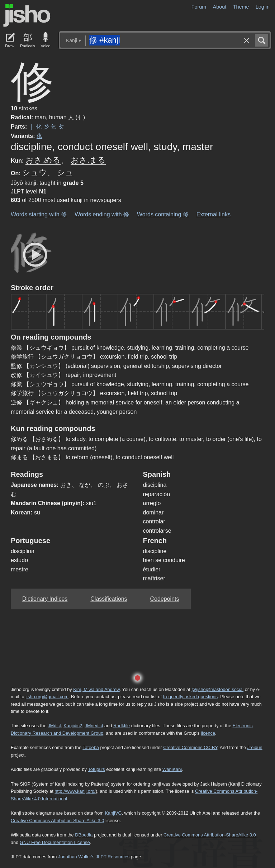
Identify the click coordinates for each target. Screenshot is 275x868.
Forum (199, 7)
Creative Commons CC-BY (190, 747)
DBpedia (84, 835)
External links (214, 214)
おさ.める (43, 160)
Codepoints (165, 599)
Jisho (27, 15)
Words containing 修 (163, 214)
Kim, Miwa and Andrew (96, 689)
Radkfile (122, 726)
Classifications (109, 599)
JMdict (54, 726)
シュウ (35, 172)
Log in (263, 7)
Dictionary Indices (45, 599)
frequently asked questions (190, 697)
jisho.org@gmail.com (47, 697)
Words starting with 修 (39, 214)
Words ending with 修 (102, 214)
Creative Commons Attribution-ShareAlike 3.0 (210, 835)
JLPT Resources (113, 857)
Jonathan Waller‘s (76, 857)
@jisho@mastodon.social (217, 689)
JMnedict (94, 726)
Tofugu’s (96, 769)
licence (208, 733)
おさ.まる (88, 160)
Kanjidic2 (73, 726)
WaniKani (172, 769)
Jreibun (255, 747)
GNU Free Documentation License (55, 842)
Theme (241, 7)
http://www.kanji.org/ (75, 791)
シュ (65, 172)
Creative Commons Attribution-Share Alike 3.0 (57, 821)
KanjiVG (113, 813)
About (220, 7)
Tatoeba (91, 747)
